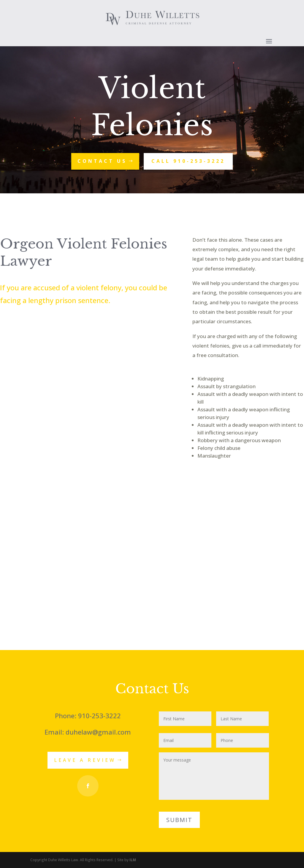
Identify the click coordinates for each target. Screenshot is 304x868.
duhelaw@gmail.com (98, 732)
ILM (133, 860)
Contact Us (102, 161)
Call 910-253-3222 (188, 161)
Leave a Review (85, 760)
